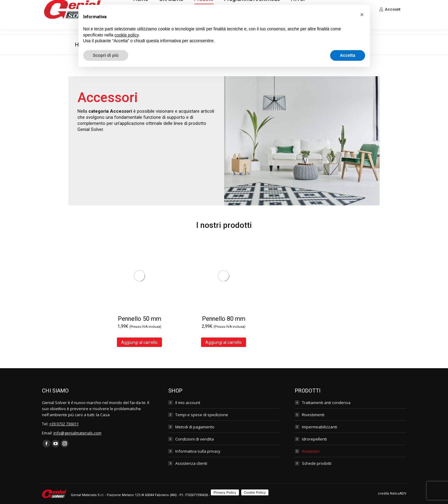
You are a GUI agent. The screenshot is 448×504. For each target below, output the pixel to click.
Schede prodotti (317, 463)
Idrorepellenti (314, 439)
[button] (362, 15)
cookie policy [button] (127, 35)
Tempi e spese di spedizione (202, 415)
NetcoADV (398, 494)
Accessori (311, 451)
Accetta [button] (348, 55)
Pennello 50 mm (140, 319)
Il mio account (188, 403)
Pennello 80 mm (224, 319)
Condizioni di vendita (195, 439)
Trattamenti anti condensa (326, 403)
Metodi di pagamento (195, 427)
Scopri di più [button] (106, 55)
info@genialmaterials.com (77, 433)
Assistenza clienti (191, 463)
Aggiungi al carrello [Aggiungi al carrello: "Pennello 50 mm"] (139, 342)
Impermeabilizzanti (320, 427)
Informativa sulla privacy (198, 451)
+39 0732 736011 (64, 424)
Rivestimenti (313, 415)
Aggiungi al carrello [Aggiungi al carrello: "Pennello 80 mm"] (224, 342)
